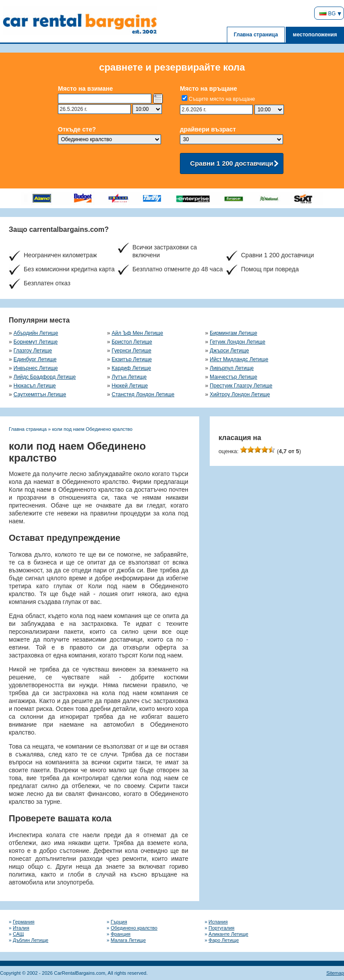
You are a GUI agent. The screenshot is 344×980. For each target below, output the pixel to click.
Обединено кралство (134, 928)
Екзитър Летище (131, 359)
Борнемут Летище (36, 342)
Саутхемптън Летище (40, 394)
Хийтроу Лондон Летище (240, 394)
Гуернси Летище (131, 351)
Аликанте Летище (228, 934)
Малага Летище (128, 940)
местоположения (315, 35)
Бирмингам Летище (233, 333)
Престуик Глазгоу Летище (241, 386)
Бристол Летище (132, 342)
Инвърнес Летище (36, 368)
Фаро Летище (224, 940)
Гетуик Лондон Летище (237, 342)
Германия (23, 922)
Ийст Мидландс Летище (239, 359)
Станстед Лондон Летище (143, 394)
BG (328, 14)
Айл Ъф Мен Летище (137, 333)
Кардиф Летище (131, 368)
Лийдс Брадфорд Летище (45, 377)
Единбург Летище (35, 359)
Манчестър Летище (233, 377)
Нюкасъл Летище (35, 386)
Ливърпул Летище (232, 368)
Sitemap (335, 973)
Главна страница (256, 35)
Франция (120, 934)
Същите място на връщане (222, 99)
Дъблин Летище (30, 940)
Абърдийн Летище (36, 333)
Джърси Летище (229, 351)
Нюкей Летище (130, 386)
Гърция (119, 922)
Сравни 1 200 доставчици (231, 163)
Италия (21, 928)
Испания (218, 922)
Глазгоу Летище (33, 351)
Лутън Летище (129, 377)
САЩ (18, 934)
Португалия (221, 928)
